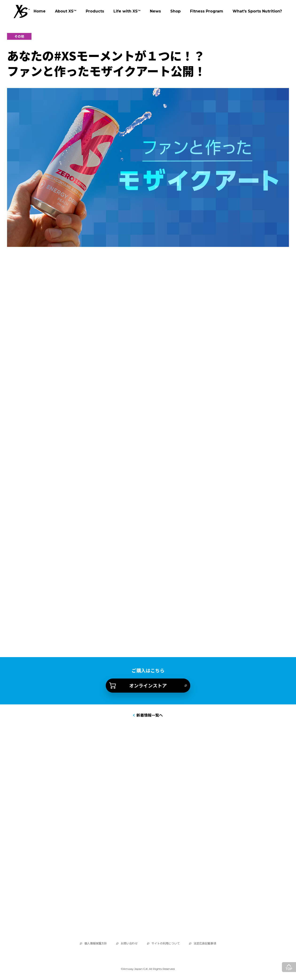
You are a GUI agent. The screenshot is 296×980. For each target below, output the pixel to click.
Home (40, 11)
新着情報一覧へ (150, 715)
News (155, 11)
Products (95, 11)
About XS (66, 11)
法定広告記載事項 (205, 943)
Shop (175, 11)
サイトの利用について (166, 943)
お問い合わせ (129, 943)
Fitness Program (207, 11)
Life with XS (127, 12)
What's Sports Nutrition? (257, 11)
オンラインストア (148, 685)
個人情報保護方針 (96, 943)
